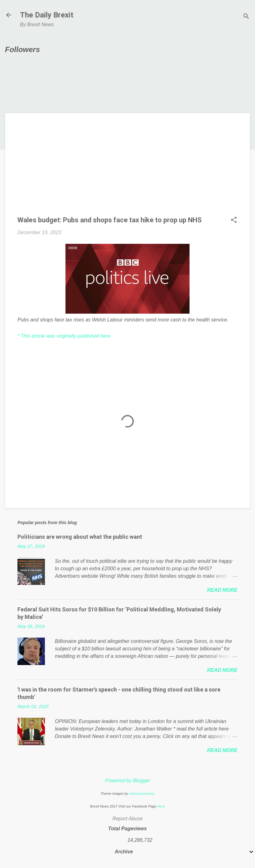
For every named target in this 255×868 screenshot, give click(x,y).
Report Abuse (127, 819)
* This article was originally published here (64, 336)
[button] (234, 220)
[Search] (246, 17)
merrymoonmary (142, 793)
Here (161, 806)
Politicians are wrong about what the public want (80, 537)
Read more (222, 590)
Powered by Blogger (128, 781)
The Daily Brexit (47, 15)
